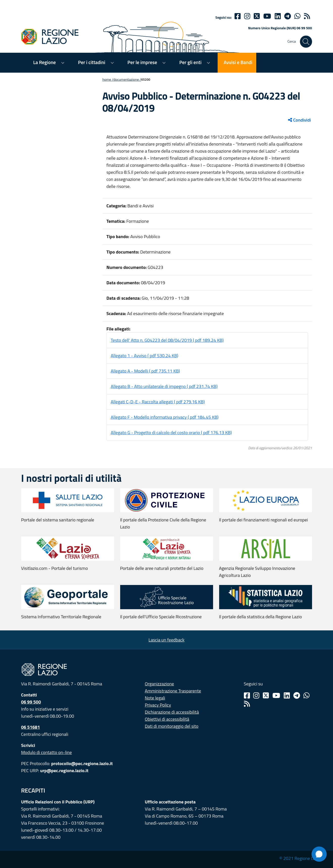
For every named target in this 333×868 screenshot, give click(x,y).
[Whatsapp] (297, 16)
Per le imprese (142, 62)
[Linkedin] (278, 16)
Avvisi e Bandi (238, 62)
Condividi (299, 120)
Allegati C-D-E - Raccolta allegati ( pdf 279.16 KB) (158, 402)
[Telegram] (297, 695)
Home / (108, 79)
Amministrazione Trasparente (173, 691)
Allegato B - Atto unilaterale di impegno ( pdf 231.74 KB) (164, 386)
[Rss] (247, 704)
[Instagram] (247, 16)
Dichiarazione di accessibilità (172, 712)
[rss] (307, 16)
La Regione (45, 62)
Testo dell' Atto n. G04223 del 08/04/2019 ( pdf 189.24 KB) (167, 340)
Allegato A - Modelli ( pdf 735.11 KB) (145, 371)
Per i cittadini (92, 62)
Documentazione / (127, 79)
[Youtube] (267, 16)
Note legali (155, 698)
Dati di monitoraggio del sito (172, 726)
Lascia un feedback (166, 640)
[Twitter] (257, 16)
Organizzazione (160, 684)
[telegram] (288, 16)
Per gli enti (190, 62)
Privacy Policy (158, 705)
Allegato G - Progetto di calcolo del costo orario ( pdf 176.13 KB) (171, 432)
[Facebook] (238, 16)
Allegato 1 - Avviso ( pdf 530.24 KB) (145, 356)
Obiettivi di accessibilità (167, 719)
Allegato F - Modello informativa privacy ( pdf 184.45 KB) (165, 417)
